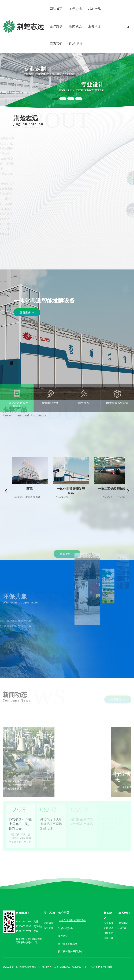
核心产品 (95, 9)
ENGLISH (75, 44)
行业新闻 (109, 923)
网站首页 (56, 9)
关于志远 (75, 9)
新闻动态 (75, 26)
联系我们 (56, 44)
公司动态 (109, 928)
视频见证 (109, 938)
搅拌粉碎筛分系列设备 (70, 951)
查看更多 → (27, 312)
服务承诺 (95, 26)
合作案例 (56, 26)
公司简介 (49, 923)
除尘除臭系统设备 (68, 944)
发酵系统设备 (65, 928)
